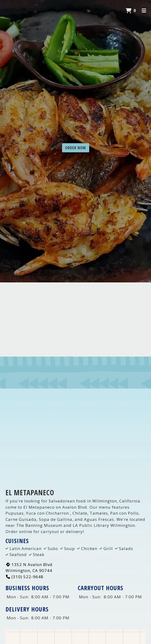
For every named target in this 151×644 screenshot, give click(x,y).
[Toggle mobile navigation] (144, 11)
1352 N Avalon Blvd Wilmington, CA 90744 (29, 568)
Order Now (76, 148)
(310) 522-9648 (24, 577)
